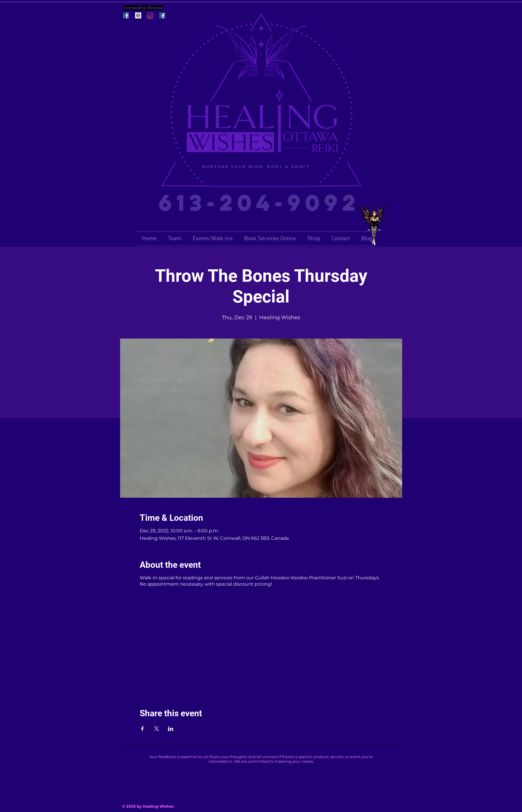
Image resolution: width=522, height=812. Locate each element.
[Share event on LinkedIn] (171, 729)
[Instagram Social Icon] (138, 15)
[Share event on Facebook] (142, 729)
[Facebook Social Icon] (126, 15)
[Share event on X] (157, 729)
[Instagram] (150, 15)
